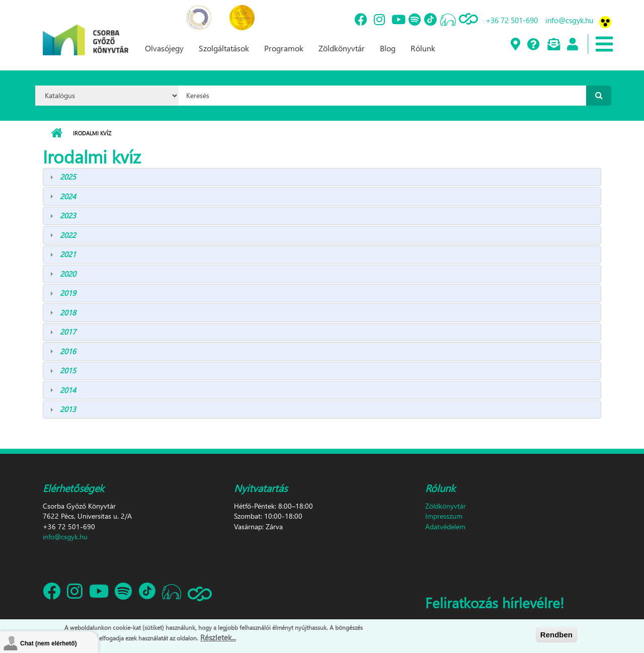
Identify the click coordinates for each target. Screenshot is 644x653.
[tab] (322, 177)
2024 (68, 196)
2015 (68, 370)
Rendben (556, 635)
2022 (68, 235)
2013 (68, 409)
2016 (68, 351)
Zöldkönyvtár (342, 48)
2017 (68, 332)
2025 (68, 177)
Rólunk (423, 48)
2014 (68, 390)
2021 (68, 254)
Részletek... (218, 638)
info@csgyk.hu (569, 20)
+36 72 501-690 (512, 20)
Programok (284, 48)
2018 (68, 312)
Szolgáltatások (224, 48)
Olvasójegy (164, 48)
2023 (68, 215)
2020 (68, 274)
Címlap (57, 133)
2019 (68, 293)
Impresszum (444, 516)
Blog (388, 48)
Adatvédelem (445, 526)
